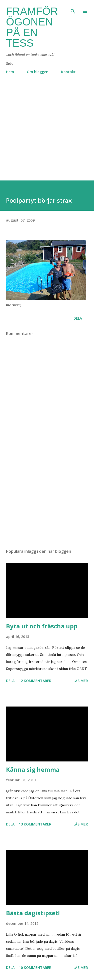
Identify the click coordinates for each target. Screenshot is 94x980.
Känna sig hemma (33, 769)
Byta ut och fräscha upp (42, 626)
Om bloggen (38, 72)
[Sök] (73, 9)
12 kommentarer (35, 681)
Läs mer (81, 681)
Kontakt (68, 72)
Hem (10, 72)
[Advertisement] (47, 133)
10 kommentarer (35, 968)
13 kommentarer (35, 824)
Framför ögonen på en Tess (32, 27)
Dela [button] (78, 318)
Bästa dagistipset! (33, 913)
